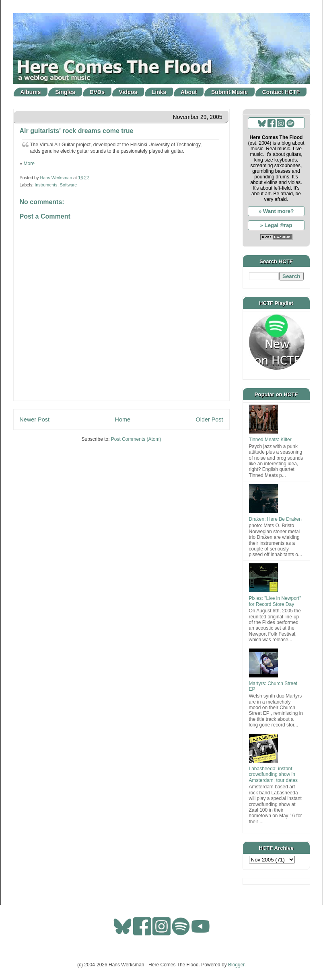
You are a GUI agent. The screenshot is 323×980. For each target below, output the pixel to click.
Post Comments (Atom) (136, 439)
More (29, 164)
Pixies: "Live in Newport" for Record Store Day (275, 601)
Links (159, 92)
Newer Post (35, 419)
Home (123, 419)
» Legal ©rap (276, 225)
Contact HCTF (281, 92)
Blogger (236, 965)
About (189, 92)
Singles (65, 92)
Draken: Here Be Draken (275, 519)
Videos (128, 92)
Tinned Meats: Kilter (270, 440)
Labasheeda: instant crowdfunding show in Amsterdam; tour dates (273, 774)
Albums (30, 92)
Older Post (210, 419)
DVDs (97, 92)
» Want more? (276, 211)
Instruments (46, 185)
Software (69, 185)
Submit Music (229, 92)
